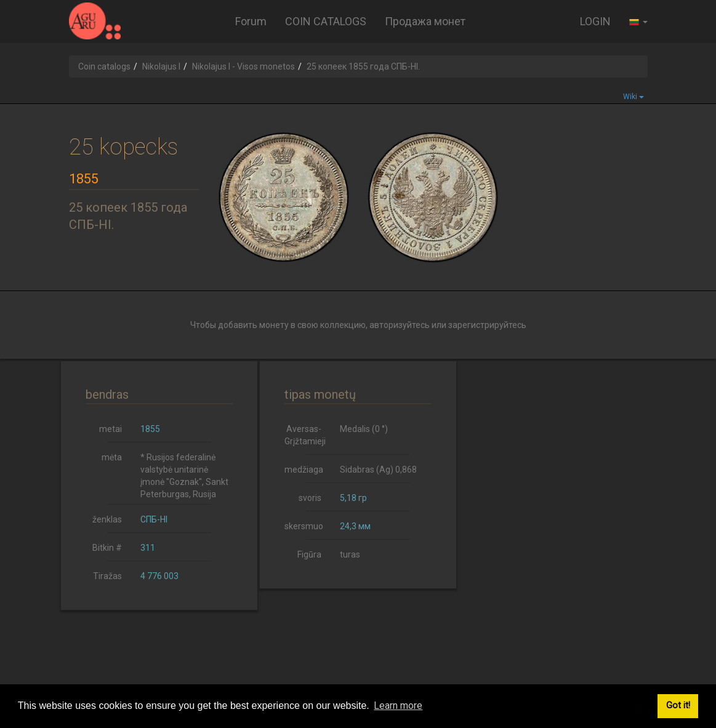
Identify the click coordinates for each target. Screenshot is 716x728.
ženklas (107, 519)
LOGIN (595, 21)
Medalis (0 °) (364, 429)
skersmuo (304, 526)
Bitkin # (107, 548)
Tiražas (107, 576)
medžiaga (304, 470)
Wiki (634, 97)
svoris (310, 498)
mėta (112, 457)
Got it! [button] (678, 706)
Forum (251, 21)
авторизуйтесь (400, 325)
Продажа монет (425, 21)
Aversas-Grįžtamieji (305, 435)
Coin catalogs (104, 66)
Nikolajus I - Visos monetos (243, 66)
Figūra (309, 554)
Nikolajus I (161, 66)
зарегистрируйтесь (487, 325)
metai (111, 429)
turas (350, 554)
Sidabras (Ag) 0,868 (378, 470)
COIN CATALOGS (326, 21)
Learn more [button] (398, 706)
